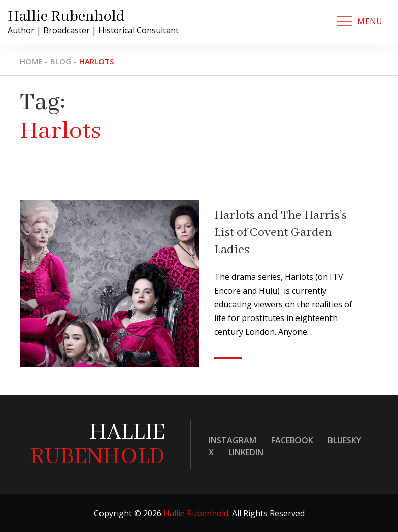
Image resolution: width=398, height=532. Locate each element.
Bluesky (345, 440)
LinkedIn (246, 452)
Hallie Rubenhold (66, 17)
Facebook (292, 440)
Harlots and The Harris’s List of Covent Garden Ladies (280, 233)
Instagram (233, 440)
